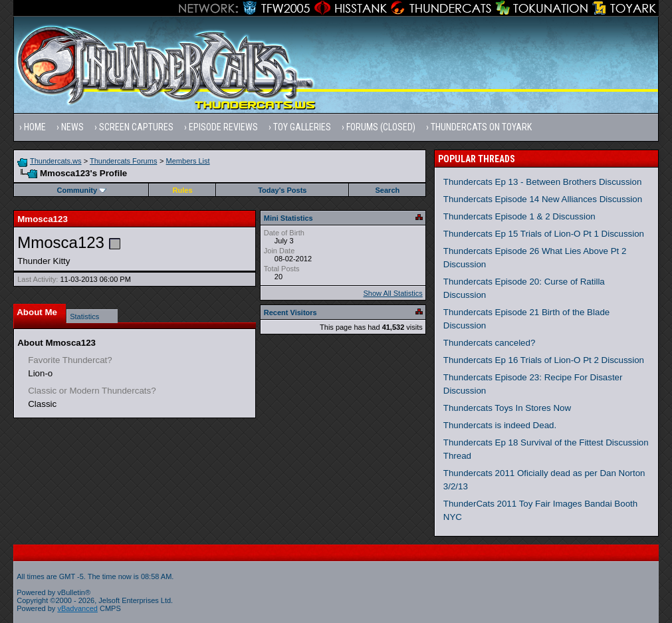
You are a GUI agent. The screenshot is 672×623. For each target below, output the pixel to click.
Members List (188, 161)
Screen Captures (136, 127)
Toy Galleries (302, 127)
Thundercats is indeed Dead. (500, 425)
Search (388, 190)
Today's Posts (282, 190)
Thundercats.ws (56, 161)
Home (35, 127)
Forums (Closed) (381, 127)
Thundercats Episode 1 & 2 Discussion (519, 216)
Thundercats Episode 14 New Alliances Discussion (543, 199)
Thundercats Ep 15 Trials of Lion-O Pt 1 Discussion (544, 234)
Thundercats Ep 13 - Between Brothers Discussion (543, 182)
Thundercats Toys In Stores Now (507, 408)
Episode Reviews (223, 127)
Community (82, 190)
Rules (183, 190)
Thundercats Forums (123, 161)
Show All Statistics (393, 293)
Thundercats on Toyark (481, 127)
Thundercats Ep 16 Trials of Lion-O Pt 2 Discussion (544, 360)
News (72, 127)
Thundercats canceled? (490, 343)
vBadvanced (77, 608)
